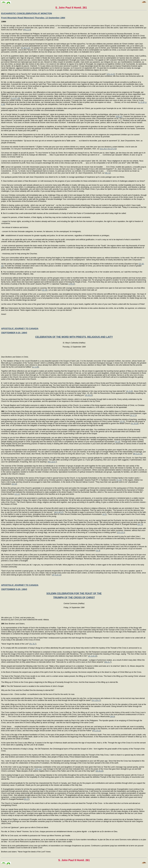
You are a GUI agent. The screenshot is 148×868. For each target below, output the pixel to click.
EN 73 (140, 524)
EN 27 (26, 799)
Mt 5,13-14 (138, 454)
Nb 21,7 (108, 662)
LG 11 (17, 494)
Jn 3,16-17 (96, 700)
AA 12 (14, 484)
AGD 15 (119, 116)
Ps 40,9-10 (25, 48)
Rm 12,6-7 (52, 462)
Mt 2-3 (108, 173)
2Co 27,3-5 (112, 149)
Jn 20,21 (89, 395)
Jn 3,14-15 (93, 656)
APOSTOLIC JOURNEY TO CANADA (20, 328)
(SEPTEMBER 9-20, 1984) (14, 333)
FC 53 (119, 480)
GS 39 (44, 290)
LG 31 (122, 421)
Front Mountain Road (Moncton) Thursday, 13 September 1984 (33, 18)
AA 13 (117, 442)
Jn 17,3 (133, 415)
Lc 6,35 (142, 102)
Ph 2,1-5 (27, 30)
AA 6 (104, 514)
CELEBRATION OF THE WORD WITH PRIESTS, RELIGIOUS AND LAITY (74, 337)
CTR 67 (71, 284)
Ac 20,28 (135, 423)
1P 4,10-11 (57, 575)
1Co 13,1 (121, 532)
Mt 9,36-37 (59, 512)
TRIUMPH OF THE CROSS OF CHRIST (74, 598)
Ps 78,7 (33, 644)
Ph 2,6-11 (97, 731)
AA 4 (98, 551)
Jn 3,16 (129, 391)
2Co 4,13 (111, 74)
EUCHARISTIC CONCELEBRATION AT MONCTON (27, 13)
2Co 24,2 (103, 149)
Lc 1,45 (35, 367)
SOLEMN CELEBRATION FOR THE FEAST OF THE (74, 593)
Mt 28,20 (100, 771)
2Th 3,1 (38, 769)
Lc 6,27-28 (15, 98)
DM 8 (112, 717)
